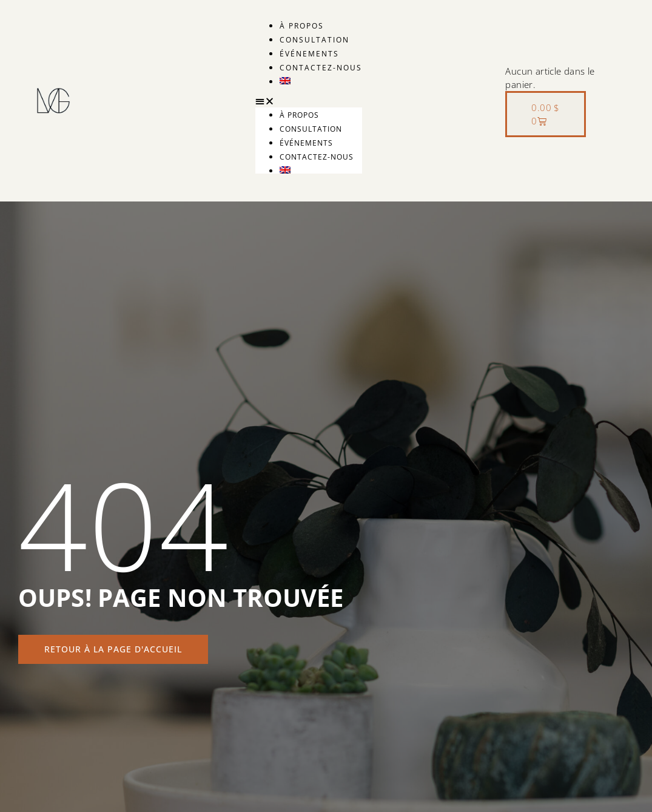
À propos (302, 26)
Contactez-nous (321, 68)
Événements (309, 54)
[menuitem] (321, 81)
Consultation (314, 40)
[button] (309, 101)
